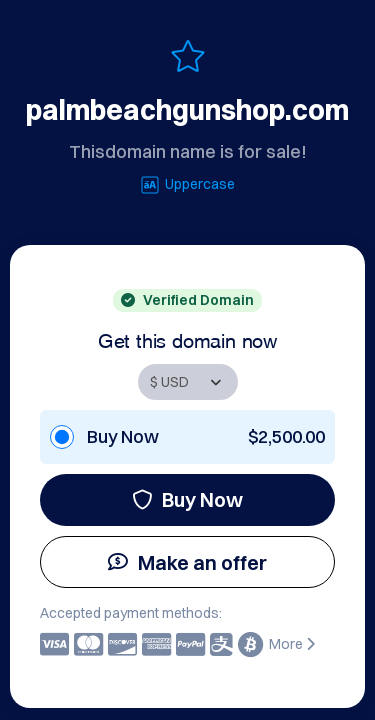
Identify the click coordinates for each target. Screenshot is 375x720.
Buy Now (187, 499)
